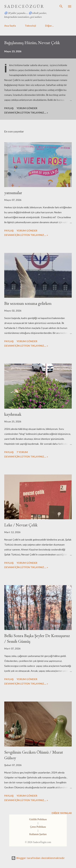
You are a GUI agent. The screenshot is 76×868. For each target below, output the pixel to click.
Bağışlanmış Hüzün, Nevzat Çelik (32, 43)
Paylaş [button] (9, 108)
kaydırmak (13, 414)
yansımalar (13, 193)
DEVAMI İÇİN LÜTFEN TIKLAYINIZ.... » (26, 113)
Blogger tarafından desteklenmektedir (38, 858)
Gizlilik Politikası (38, 819)
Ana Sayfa (10, 26)
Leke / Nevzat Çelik (21, 525)
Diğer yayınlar (62, 813)
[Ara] (61, 6)
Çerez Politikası (38, 827)
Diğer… (49, 26)
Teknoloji (30, 26)
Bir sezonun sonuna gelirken (28, 303)
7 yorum (22, 452)
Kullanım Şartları (38, 834)
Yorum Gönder (27, 108)
